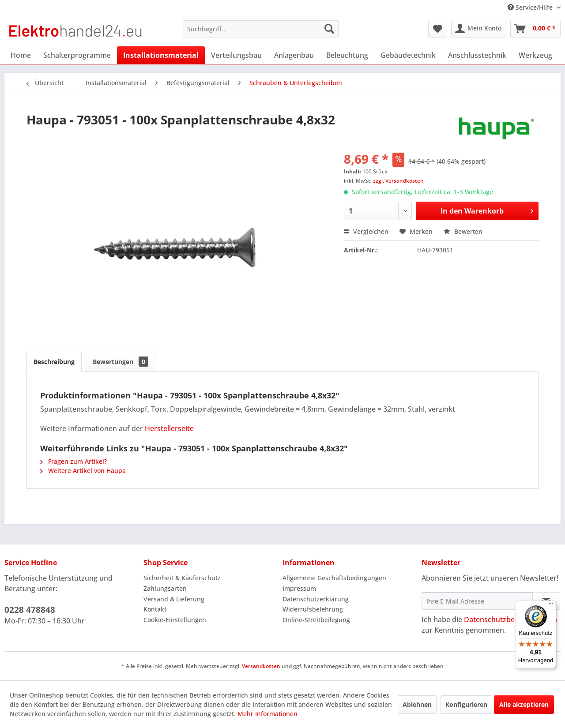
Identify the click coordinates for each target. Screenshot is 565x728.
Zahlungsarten (165, 588)
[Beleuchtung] (347, 55)
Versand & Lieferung (174, 599)
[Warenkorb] (535, 29)
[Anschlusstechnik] (477, 55)
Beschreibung (54, 362)
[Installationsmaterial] (161, 55)
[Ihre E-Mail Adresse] (477, 601)
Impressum (299, 588)
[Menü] (551, 606)
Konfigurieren (466, 704)
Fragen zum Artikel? (73, 461)
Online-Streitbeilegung (316, 620)
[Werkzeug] (535, 55)
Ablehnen (417, 704)
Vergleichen (366, 231)
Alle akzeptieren (524, 704)
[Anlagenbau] (294, 55)
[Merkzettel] (438, 29)
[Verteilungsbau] (236, 55)
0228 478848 (30, 610)
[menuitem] (261, 29)
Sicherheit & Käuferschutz (182, 578)
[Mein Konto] (479, 29)
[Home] (21, 55)
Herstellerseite (169, 428)
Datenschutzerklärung (316, 599)
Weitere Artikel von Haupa (83, 471)
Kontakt (155, 609)
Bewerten (463, 231)
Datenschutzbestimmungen (510, 619)
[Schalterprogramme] (77, 55)
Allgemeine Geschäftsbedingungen (334, 578)
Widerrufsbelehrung (313, 609)
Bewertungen (121, 362)
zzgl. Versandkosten (398, 181)
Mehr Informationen (267, 714)
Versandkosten (261, 666)
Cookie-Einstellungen (175, 620)
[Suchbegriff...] (261, 29)
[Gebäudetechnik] (408, 55)
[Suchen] (329, 29)
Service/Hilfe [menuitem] (531, 7)
